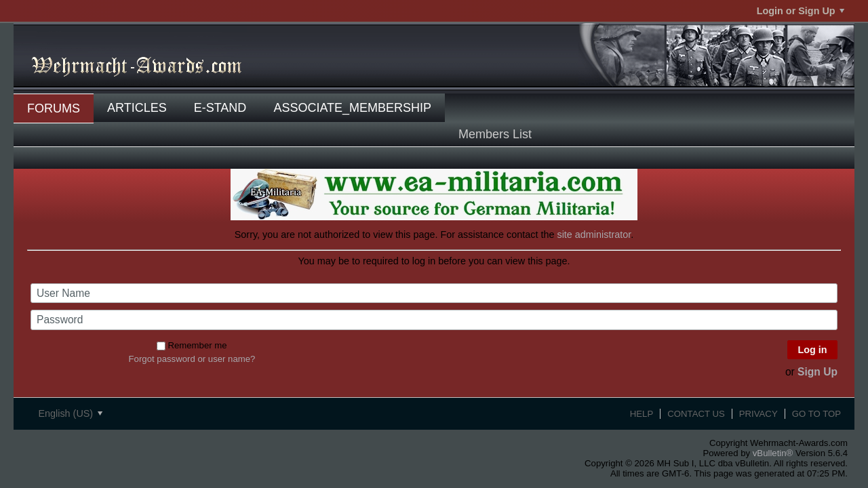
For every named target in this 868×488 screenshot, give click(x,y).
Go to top (816, 414)
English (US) (70, 413)
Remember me (192, 345)
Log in (812, 350)
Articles (137, 108)
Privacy (758, 414)
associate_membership (352, 108)
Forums (54, 108)
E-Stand (220, 108)
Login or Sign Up (801, 11)
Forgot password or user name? (192, 359)
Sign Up (817, 372)
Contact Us (696, 414)
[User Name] (434, 293)
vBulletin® (773, 453)
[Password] (434, 320)
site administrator (594, 235)
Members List (495, 134)
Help (642, 414)
